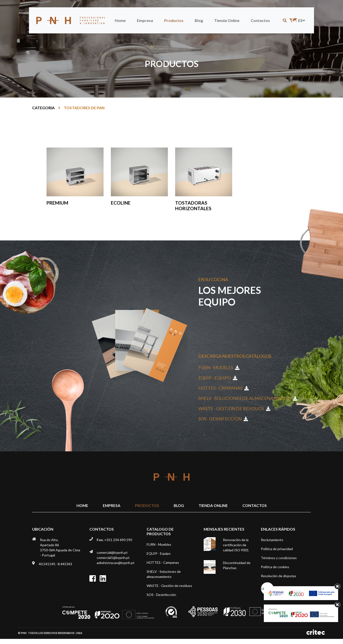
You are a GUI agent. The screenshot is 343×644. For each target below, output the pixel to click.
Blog (199, 20)
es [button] (297, 20)
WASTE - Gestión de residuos (234, 408)
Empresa (145, 20)
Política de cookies (275, 567)
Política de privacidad (277, 549)
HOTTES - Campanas (224, 388)
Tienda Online (227, 20)
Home (120, 20)
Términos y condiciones (279, 558)
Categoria (43, 108)
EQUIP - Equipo (218, 378)
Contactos (260, 20)
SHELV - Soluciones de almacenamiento (248, 398)
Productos (174, 20)
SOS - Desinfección (223, 419)
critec (316, 632)
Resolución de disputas (279, 576)
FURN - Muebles (219, 367)
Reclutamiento (272, 540)
